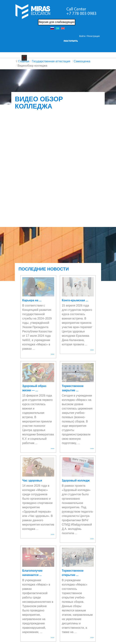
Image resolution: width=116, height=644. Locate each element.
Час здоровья (32, 480)
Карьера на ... (32, 300)
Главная (24, 61)
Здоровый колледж (76, 480)
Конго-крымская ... (75, 300)
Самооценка (82, 61)
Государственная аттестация (51, 61)
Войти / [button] (83, 36)
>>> (53, 354)
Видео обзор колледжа (39, 103)
